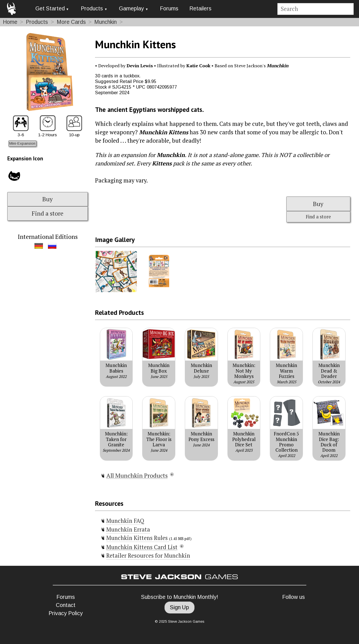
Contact (66, 605)
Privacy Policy (66, 613)
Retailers (200, 9)
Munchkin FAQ (125, 521)
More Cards (71, 22)
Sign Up (179, 607)
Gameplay (131, 9)
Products (92, 9)
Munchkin (105, 22)
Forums (169, 9)
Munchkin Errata (128, 529)
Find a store (48, 213)
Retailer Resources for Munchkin (148, 556)
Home (10, 22)
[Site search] (315, 9)
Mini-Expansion (22, 143)
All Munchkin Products (137, 476)
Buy (48, 199)
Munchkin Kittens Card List (142, 547)
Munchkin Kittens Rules (138, 538)
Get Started (50, 9)
